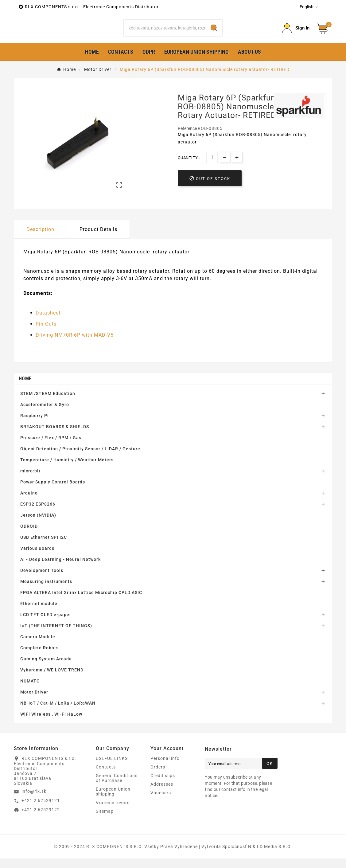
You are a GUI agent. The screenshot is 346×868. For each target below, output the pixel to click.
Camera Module (38, 646)
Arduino (29, 502)
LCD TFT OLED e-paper (46, 624)
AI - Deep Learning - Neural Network (60, 569)
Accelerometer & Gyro (45, 414)
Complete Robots (39, 657)
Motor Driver (34, 702)
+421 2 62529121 (41, 810)
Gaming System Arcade (46, 668)
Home (25, 388)
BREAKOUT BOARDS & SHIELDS (55, 436)
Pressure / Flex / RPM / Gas (51, 447)
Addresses (162, 794)
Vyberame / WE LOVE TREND (52, 679)
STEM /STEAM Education (48, 403)
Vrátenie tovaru (113, 812)
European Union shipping (113, 801)
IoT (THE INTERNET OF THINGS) (56, 635)
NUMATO (30, 690)
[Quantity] (212, 167)
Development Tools (42, 580)
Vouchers (161, 802)
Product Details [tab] (98, 239)
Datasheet (48, 323)
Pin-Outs (46, 334)
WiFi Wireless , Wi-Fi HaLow (51, 724)
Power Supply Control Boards (53, 491)
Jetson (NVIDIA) (38, 525)
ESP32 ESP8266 (38, 514)
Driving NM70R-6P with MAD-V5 (75, 345)
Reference (188, 138)
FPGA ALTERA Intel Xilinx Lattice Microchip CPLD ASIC (81, 602)
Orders (158, 776)
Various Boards (37, 558)
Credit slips (163, 785)
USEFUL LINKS (112, 768)
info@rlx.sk (34, 801)
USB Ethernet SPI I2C (44, 547)
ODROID (29, 536)
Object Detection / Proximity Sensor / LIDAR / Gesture (80, 458)
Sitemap (105, 821)
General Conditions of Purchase (117, 788)
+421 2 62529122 (41, 819)
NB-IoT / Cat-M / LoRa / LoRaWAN (58, 713)
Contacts (106, 776)
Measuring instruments (46, 591)
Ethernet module (39, 613)
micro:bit (30, 480)
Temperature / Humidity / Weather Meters (67, 469)
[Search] (165, 33)
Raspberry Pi (35, 425)
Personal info (165, 768)
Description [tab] (40, 239)
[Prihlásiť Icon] (296, 33)
